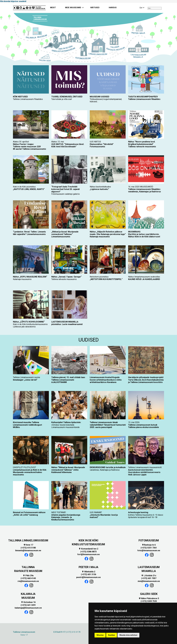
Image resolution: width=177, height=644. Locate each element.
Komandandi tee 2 (88, 549)
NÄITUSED (95, 8)
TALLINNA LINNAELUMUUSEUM (28, 540)
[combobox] (155, 8)
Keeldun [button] (112, 635)
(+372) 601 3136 (88, 574)
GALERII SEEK (149, 594)
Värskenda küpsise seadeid (13, 1)
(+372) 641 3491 (28, 605)
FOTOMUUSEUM (149, 540)
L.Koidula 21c (149, 576)
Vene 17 (28, 545)
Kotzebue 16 (28, 602)
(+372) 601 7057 (149, 578)
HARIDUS (113, 8)
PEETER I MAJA (88, 567)
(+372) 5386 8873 (88, 552)
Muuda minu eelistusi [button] (128, 635)
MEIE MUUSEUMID (73, 8)
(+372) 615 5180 (28, 548)
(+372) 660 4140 (28, 578)
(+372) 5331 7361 (149, 548)
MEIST (53, 8)
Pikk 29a (28, 576)
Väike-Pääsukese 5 (149, 598)
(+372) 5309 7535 (149, 601)
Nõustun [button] (100, 635)
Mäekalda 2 (88, 572)
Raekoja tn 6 (149, 545)
